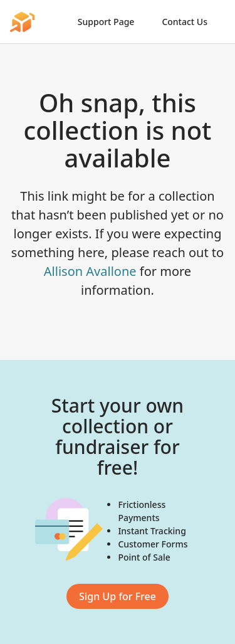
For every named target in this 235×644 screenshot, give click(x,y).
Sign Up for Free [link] (118, 596)
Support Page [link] (106, 22)
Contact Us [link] (185, 22)
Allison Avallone (90, 271)
